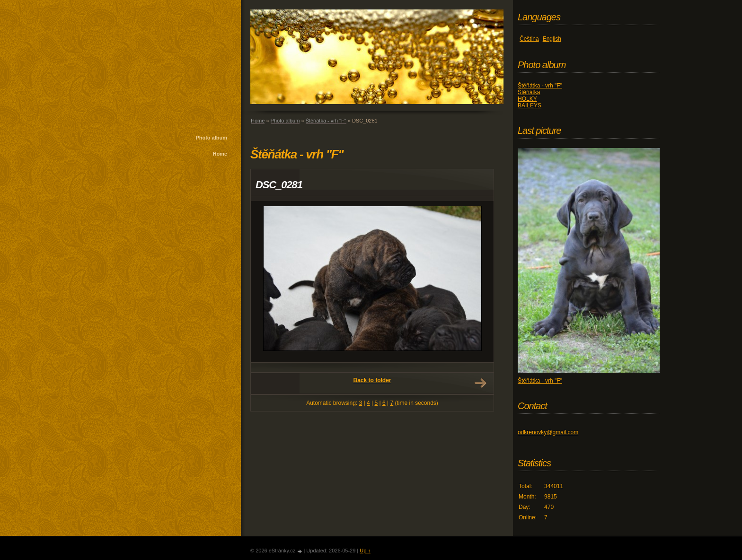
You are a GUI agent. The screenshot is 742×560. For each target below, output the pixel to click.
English (552, 39)
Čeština (529, 39)
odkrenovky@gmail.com (548, 432)
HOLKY (527, 99)
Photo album (211, 138)
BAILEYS (530, 105)
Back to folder (372, 380)
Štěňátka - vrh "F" (326, 121)
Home (220, 154)
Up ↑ (365, 551)
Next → (480, 383)
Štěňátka (529, 92)
